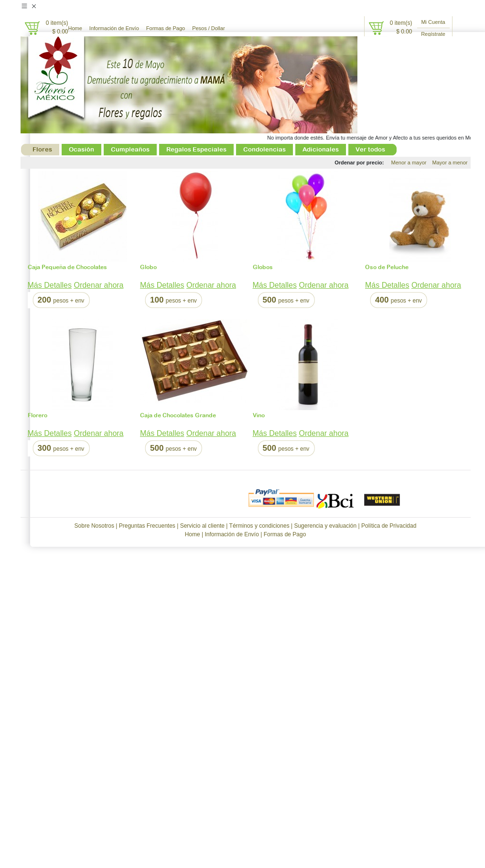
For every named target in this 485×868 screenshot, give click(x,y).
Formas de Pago (166, 28)
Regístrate (433, 34)
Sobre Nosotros (94, 526)
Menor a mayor (409, 163)
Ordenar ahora (98, 285)
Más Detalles (50, 285)
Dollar (218, 28)
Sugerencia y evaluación (325, 526)
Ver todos (370, 149)
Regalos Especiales (196, 149)
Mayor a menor (450, 163)
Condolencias (264, 149)
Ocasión (81, 149)
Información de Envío (114, 28)
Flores (42, 149)
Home (75, 28)
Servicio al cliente (202, 526)
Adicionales (321, 149)
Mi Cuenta (433, 22)
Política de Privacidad (389, 526)
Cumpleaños (130, 149)
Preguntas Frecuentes (147, 526)
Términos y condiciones (259, 526)
